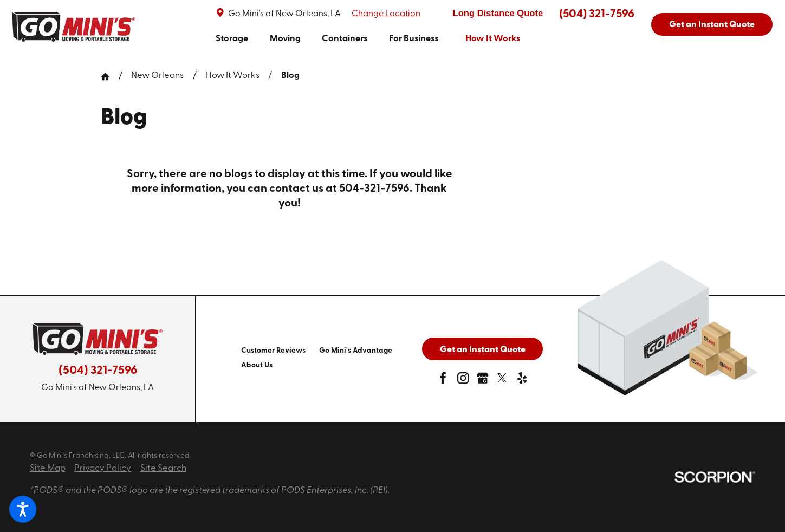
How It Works (233, 76)
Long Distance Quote (498, 13)
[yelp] (522, 381)
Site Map (48, 469)
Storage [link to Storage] (232, 39)
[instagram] (463, 381)
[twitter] (502, 381)
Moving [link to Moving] (285, 39)
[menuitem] (232, 40)
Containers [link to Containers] (345, 39)
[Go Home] (110, 77)
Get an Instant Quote (712, 25)
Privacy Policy (103, 469)
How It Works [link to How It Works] (493, 39)
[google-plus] (483, 381)
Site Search (163, 469)
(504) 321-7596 (597, 14)
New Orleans (157, 76)
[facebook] (443, 381)
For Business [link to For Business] (414, 39)
